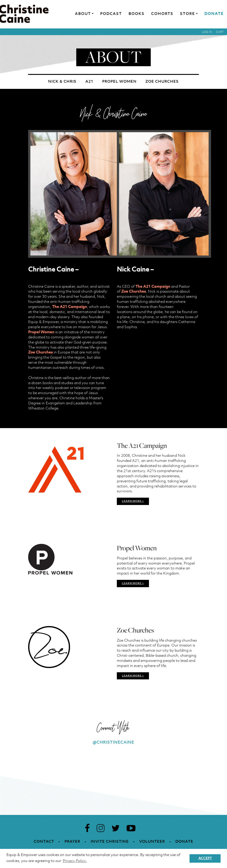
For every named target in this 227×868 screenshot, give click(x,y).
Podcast (111, 14)
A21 (89, 82)
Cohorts (162, 14)
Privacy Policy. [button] (75, 861)
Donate (214, 14)
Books (137, 14)
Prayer (72, 842)
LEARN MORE (132, 501)
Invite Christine (110, 842)
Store (188, 14)
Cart (220, 32)
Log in (207, 32)
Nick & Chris (62, 82)
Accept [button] (205, 858)
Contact (44, 842)
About (83, 14)
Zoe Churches (162, 82)
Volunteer (152, 842)
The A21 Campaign (69, 307)
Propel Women (119, 82)
